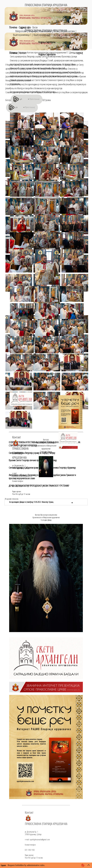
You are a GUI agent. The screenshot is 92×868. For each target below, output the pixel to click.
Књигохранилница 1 (22, 35)
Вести (35, 27)
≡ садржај (78, 53)
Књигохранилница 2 (43, 35)
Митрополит (21, 31)
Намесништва (45, 31)
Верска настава (68, 31)
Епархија (33, 31)
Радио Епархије (70, 35)
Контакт (57, 35)
